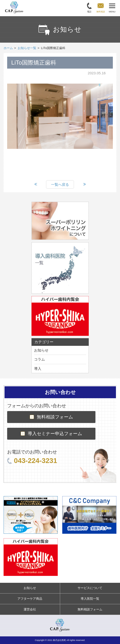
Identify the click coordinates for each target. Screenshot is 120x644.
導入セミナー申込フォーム (51, 434)
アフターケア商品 (30, 599)
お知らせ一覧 (27, 48)
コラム (39, 359)
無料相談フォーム (51, 417)
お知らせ (41, 350)
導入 (38, 369)
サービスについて (90, 588)
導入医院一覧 (90, 599)
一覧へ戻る (60, 184)
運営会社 (30, 609)
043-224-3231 (32, 461)
